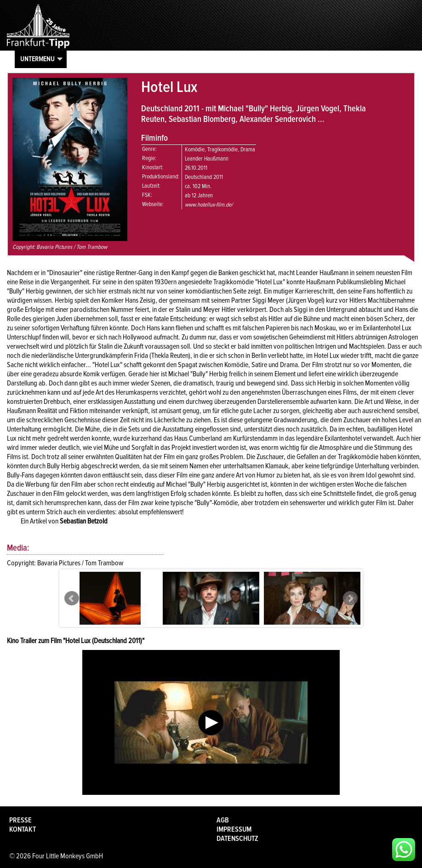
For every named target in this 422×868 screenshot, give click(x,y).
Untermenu (37, 59)
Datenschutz (237, 839)
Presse (20, 820)
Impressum (234, 829)
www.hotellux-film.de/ (209, 205)
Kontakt (23, 829)
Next (350, 598)
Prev (72, 598)
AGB (223, 820)
